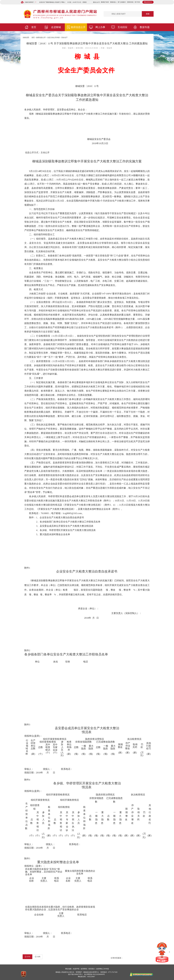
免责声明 (76, 969)
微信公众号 (96, 2)
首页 (34, 27)
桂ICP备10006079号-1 (75, 974)
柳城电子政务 (105, 2)
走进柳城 (56, 27)
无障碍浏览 (130, 2)
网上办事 (100, 27)
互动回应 (123, 27)
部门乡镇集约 (122, 2)
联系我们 (92, 969)
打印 (27, 957)
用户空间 (137, 2)
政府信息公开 (78, 27)
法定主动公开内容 (53, 38)
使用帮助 (84, 969)
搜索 (148, 14)
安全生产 (64, 38)
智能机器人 (113, 2)
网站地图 (68, 969)
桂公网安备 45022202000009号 (95, 974)
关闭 (38, 957)
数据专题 (145, 27)
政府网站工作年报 (103, 969)
